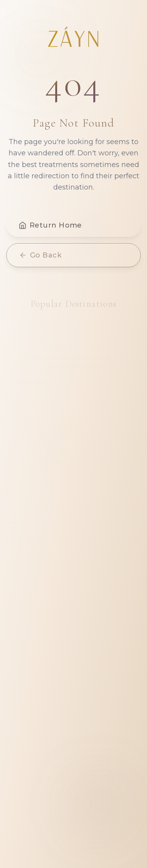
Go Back (40, 257)
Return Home (50, 227)
